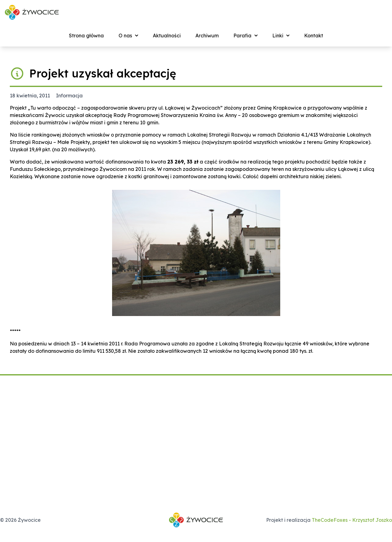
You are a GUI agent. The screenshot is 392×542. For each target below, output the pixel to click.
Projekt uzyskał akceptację (103, 73)
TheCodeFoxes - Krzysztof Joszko (352, 520)
